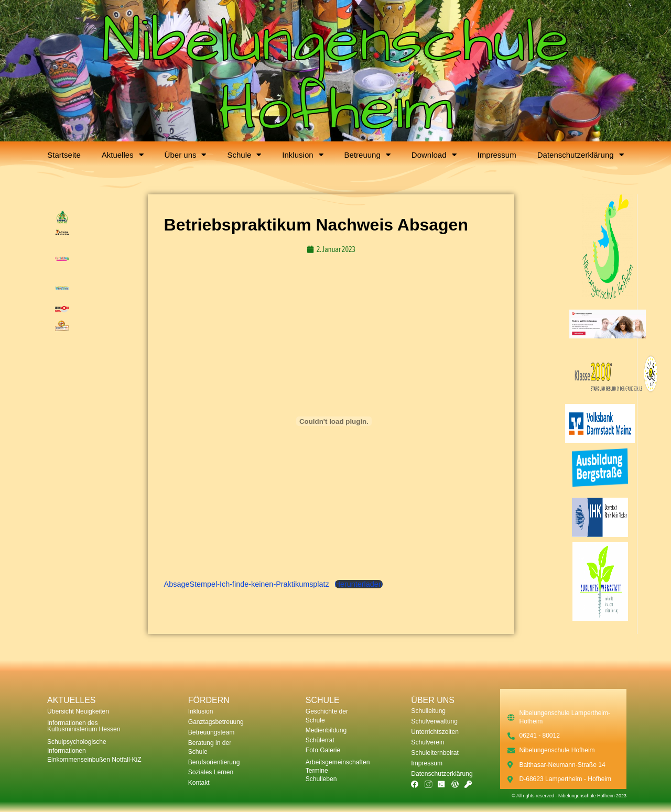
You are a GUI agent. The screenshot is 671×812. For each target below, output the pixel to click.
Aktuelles (123, 155)
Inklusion (302, 155)
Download (434, 155)
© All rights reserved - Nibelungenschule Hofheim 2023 (569, 796)
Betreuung (367, 155)
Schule (244, 155)
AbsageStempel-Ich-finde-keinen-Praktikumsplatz (247, 584)
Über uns (186, 155)
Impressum (497, 155)
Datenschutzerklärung (581, 155)
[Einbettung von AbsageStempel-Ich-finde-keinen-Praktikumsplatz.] (334, 421)
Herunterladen (359, 584)
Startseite (64, 155)
